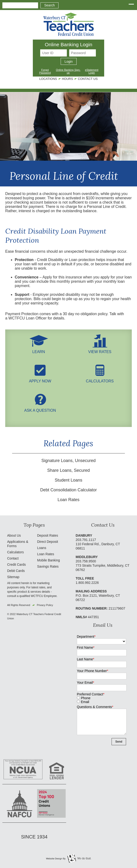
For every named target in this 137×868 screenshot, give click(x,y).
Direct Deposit (48, 542)
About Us (14, 535)
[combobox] (20, 5)
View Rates (100, 350)
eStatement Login (92, 71)
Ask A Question (40, 408)
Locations (48, 79)
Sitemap (13, 577)
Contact (13, 558)
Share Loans (59, 470)
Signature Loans (57, 461)
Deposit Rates (48, 535)
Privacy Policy (45, 605)
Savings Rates (48, 566)
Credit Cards (17, 565)
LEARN (39, 350)
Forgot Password (45, 71)
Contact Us (88, 79)
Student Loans (68, 480)
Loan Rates (68, 500)
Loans (42, 548)
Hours (67, 79)
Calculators (100, 379)
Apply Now (40, 379)
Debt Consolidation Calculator (68, 490)
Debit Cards (16, 571)
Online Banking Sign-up (68, 71)
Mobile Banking (49, 560)
